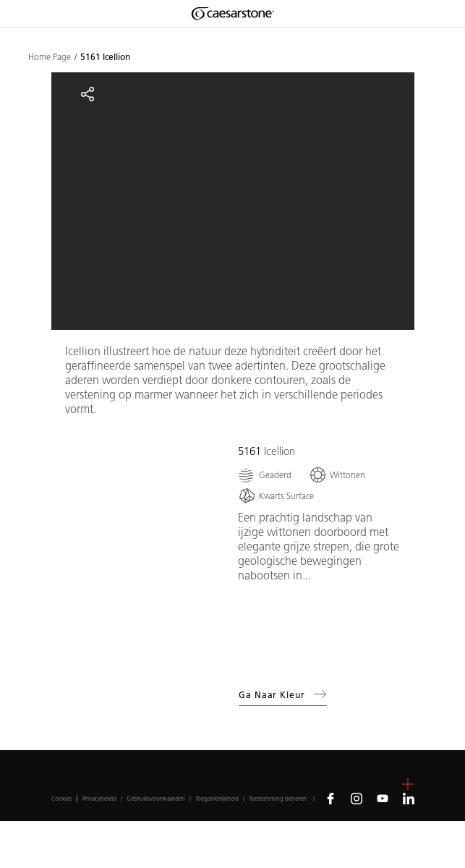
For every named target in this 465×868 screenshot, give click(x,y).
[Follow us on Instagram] (357, 798)
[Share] (88, 94)
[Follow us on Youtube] (383, 798)
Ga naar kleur (283, 694)
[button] (408, 784)
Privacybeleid (99, 799)
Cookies (61, 799)
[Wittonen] (337, 475)
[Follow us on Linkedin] (409, 798)
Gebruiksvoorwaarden (156, 799)
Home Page (50, 57)
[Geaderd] (265, 475)
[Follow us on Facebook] (330, 798)
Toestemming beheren (278, 799)
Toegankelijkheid (217, 799)
